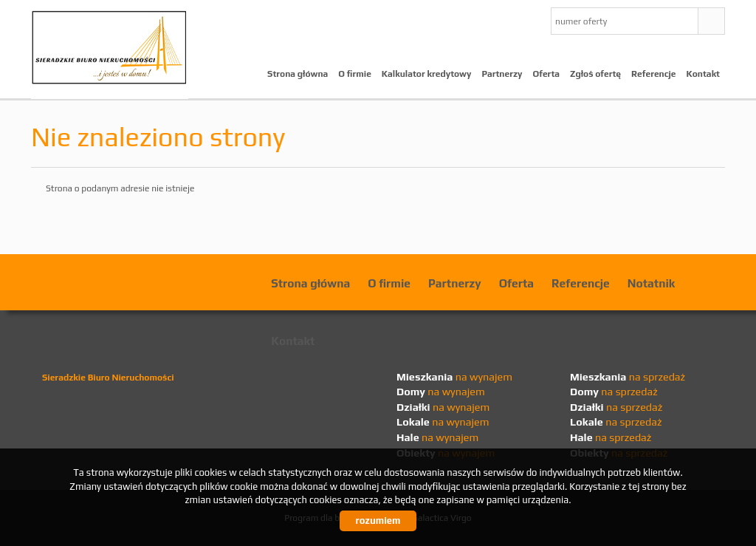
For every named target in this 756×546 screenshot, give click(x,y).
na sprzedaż (628, 377)
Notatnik (652, 283)
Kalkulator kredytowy (427, 74)
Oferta (547, 74)
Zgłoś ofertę (595, 74)
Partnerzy (502, 74)
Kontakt (703, 74)
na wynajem (454, 377)
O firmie (355, 74)
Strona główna (298, 74)
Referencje (653, 74)
